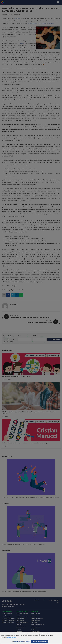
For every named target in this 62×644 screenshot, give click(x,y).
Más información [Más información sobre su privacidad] (12, 638)
